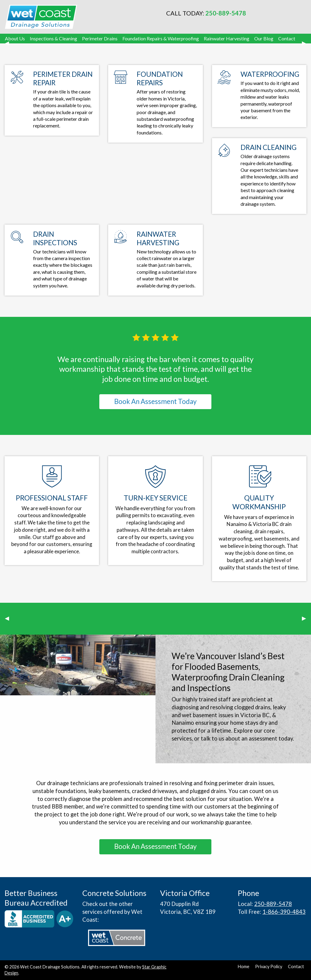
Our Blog (264, 38)
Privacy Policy (269, 967)
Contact (287, 38)
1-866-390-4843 (284, 912)
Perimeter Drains (100, 38)
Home (244, 967)
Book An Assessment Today (155, 401)
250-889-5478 (226, 13)
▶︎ (306, 46)
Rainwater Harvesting (227, 38)
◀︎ (9, 46)
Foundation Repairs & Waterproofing (161, 38)
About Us (15, 38)
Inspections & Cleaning (53, 38)
